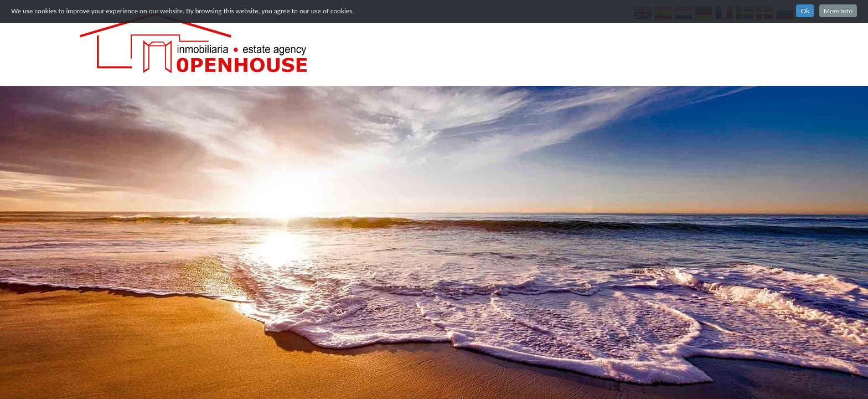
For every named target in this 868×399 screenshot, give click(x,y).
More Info (838, 11)
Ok (805, 11)
